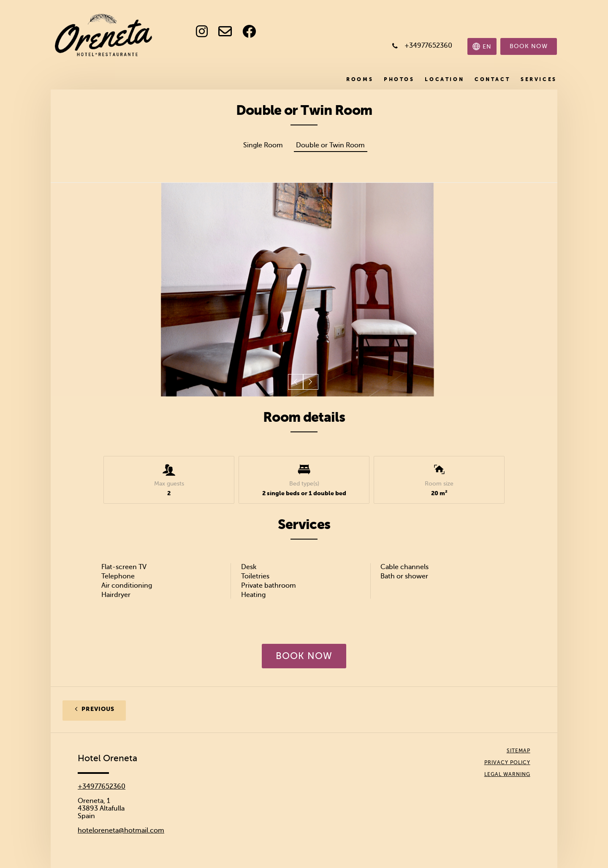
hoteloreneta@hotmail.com (121, 830)
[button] (296, 382)
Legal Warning (507, 774)
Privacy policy (507, 762)
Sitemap (518, 751)
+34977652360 (102, 787)
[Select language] (482, 46)
